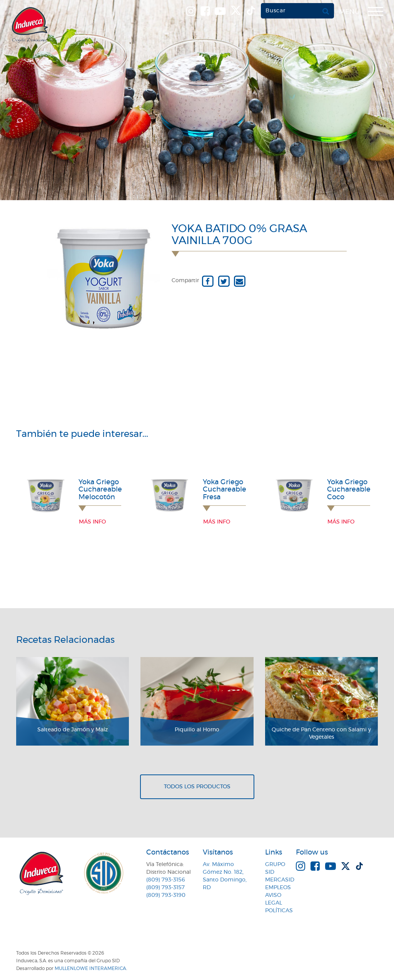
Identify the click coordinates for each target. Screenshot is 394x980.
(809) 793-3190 (166, 895)
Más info (92, 522)
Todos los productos (197, 787)
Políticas (279, 911)
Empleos (278, 888)
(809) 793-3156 (166, 880)
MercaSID (280, 880)
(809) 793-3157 (165, 888)
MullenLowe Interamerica (90, 968)
